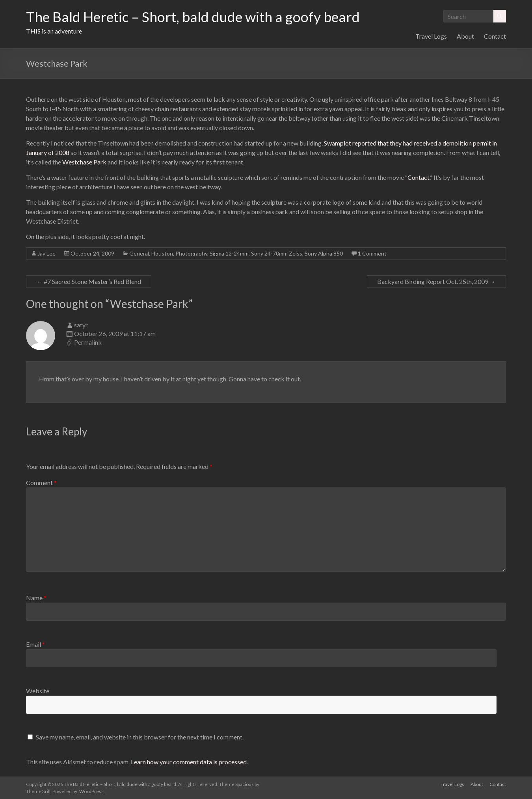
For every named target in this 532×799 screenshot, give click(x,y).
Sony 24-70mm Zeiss (277, 253)
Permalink (88, 342)
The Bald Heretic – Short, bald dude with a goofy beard (195, 17)
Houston (162, 253)
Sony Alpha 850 (324, 253)
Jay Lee (47, 253)
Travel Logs (431, 36)
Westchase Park (84, 162)
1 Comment (372, 253)
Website (38, 691)
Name (36, 598)
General (139, 253)
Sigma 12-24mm (229, 253)
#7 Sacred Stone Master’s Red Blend (89, 281)
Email (35, 644)
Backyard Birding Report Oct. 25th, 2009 (436, 281)
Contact (495, 36)
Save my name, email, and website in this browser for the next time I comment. (140, 737)
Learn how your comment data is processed (189, 762)
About (465, 36)
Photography (191, 253)
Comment (41, 483)
